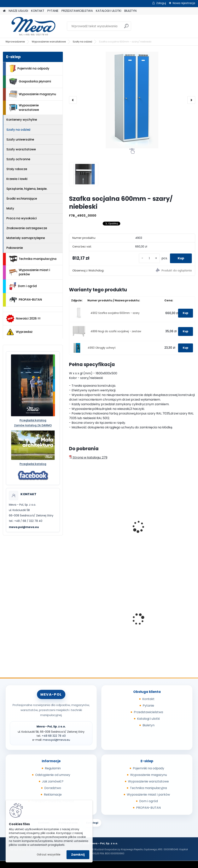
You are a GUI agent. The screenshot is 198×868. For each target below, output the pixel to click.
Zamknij (78, 855)
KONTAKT (38, 11)
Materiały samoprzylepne (26, 238)
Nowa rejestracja (184, 3)
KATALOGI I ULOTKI (109, 11)
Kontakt (148, 699)
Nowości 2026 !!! (23, 319)
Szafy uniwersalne (20, 139)
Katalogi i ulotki (148, 719)
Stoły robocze (17, 169)
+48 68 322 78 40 (54, 736)
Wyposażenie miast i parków (30, 272)
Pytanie (148, 706)
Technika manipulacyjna (33, 259)
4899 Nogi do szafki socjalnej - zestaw (116, 331)
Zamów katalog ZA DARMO (33, 425)
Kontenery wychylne (22, 120)
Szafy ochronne (18, 159)
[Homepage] (4, 11)
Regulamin (53, 768)
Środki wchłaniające (22, 199)
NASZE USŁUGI (18, 11)
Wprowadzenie (15, 42)
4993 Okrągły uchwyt (102, 348)
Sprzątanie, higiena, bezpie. (27, 189)
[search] (126, 28)
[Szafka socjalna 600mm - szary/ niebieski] (132, 100)
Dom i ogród (23, 286)
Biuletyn (148, 725)
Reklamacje (53, 795)
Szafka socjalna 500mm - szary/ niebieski (84, 528)
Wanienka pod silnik (87, 619)
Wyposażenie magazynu (33, 94)
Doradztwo (53, 788)
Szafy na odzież (82, 42)
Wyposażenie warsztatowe (49, 42)
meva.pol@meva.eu (24, 527)
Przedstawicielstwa (148, 712)
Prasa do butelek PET (130, 619)
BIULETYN (130, 11)
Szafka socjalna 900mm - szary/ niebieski (170, 528)
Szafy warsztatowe (21, 149)
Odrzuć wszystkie (49, 855)
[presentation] (73, 100)
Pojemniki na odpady (29, 69)
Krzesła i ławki (17, 179)
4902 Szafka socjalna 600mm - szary (115, 313)
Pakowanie (15, 248)
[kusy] (149, 258)
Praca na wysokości (22, 218)
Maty (10, 208)
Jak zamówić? (53, 781)
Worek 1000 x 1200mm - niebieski (175, 617)
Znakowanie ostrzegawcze (27, 228)
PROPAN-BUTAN (26, 300)
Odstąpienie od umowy (53, 775)
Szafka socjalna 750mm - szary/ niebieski (127, 528)
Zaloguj (161, 3)
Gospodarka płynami (30, 82)
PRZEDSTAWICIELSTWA (77, 11)
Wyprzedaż (19, 332)
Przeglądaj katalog (33, 420)
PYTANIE (53, 11)
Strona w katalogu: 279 (88, 457)
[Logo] (29, 26)
